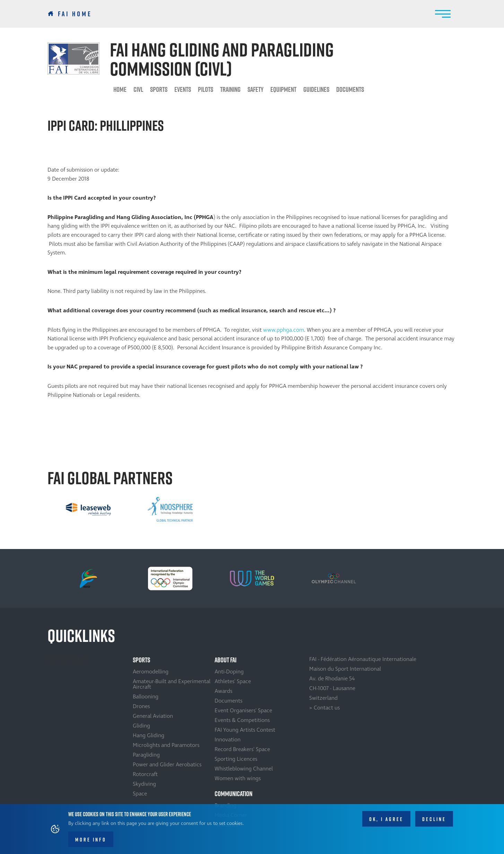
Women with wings (238, 778)
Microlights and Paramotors (166, 745)
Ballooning (146, 697)
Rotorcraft (145, 774)
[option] (88, 509)
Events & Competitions (242, 720)
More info (91, 840)
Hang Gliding (149, 735)
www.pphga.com (284, 330)
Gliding (141, 726)
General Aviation (153, 716)
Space (140, 794)
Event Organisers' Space (243, 711)
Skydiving (144, 784)
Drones (141, 706)
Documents (350, 89)
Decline (434, 819)
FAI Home (75, 14)
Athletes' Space (233, 681)
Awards (223, 691)
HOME (120, 89)
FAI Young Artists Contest (245, 730)
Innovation (228, 740)
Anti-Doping (229, 672)
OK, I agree (386, 819)
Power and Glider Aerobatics (167, 765)
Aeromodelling (151, 672)
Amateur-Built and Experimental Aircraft (172, 684)
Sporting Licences (236, 759)
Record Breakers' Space (242, 749)
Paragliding (146, 755)
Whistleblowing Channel (244, 769)
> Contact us (324, 708)
